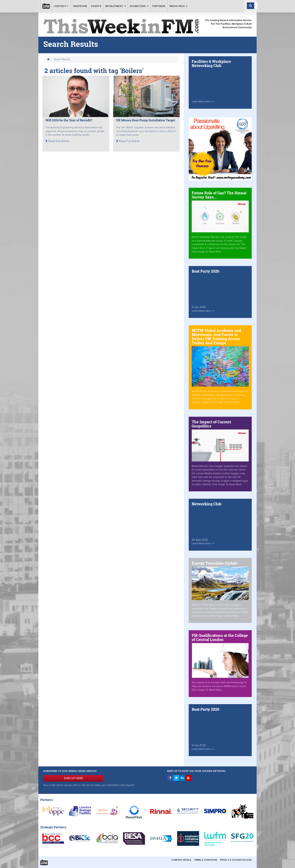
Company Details (181, 860)
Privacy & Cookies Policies (236, 860)
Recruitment (116, 6)
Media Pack (179, 6)
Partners (159, 6)
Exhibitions (139, 6)
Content (62, 6)
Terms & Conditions (206, 860)
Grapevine (80, 6)
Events (96, 6)
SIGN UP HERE (73, 778)
